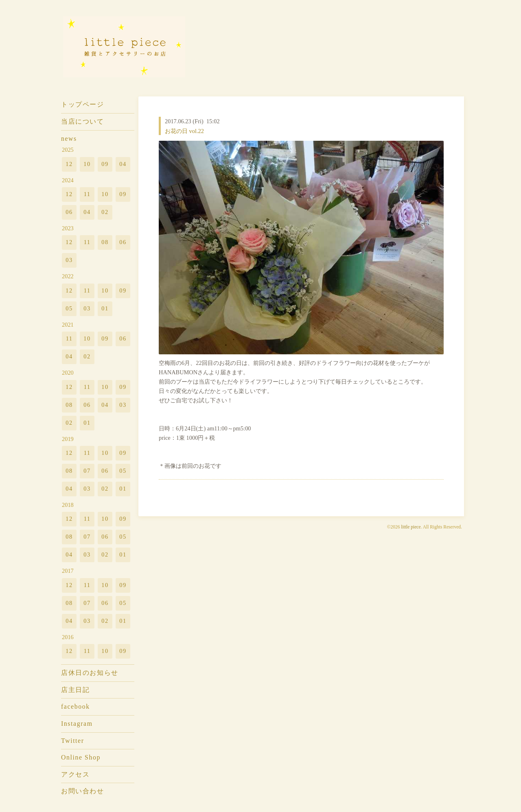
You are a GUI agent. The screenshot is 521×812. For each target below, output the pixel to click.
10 (87, 164)
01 (105, 308)
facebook (76, 706)
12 (69, 164)
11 (87, 194)
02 (105, 212)
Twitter (73, 741)
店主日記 (75, 690)
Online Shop (81, 757)
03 (69, 260)
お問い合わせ (83, 791)
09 (105, 164)
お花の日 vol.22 (184, 131)
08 (105, 242)
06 (69, 212)
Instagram (77, 724)
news (69, 139)
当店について (83, 121)
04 (123, 164)
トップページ (83, 104)
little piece (411, 527)
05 (69, 308)
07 (87, 471)
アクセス (75, 774)
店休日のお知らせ (90, 673)
